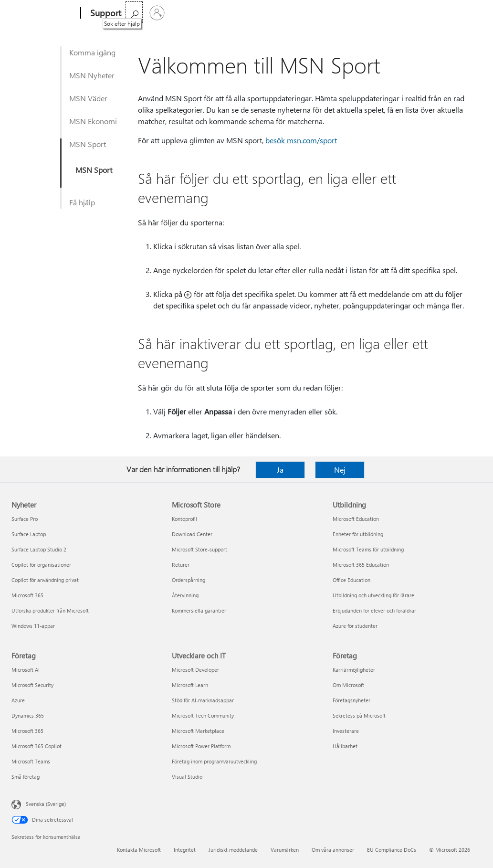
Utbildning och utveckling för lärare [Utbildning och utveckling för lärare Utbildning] (373, 595)
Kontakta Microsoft (139, 850)
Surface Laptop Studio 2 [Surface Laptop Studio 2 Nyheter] (39, 549)
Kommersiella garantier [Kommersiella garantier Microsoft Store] (199, 610)
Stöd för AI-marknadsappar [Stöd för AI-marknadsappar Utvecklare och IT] (203, 700)
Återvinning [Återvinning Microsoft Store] (185, 595)
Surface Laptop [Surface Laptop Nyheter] (29, 534)
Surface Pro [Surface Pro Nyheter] (25, 519)
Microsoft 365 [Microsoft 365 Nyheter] (27, 595)
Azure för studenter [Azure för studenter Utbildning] (355, 626)
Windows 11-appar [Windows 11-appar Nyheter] (33, 626)
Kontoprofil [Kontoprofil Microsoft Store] (184, 519)
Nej (340, 470)
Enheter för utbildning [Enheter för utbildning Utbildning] (358, 534)
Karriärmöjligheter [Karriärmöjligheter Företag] (354, 670)
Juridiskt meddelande (233, 850)
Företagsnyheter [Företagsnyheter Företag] (351, 700)
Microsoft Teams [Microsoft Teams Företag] (31, 761)
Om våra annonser (333, 850)
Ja (280, 470)
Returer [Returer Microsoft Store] (181, 565)
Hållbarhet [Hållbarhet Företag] (345, 746)
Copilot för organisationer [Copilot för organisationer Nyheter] (41, 565)
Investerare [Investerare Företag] (346, 731)
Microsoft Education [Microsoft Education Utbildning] (356, 519)
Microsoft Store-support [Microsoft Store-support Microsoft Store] (199, 549)
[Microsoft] (44, 13)
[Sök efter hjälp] (447, 12)
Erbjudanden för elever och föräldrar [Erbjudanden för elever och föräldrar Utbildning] (374, 610)
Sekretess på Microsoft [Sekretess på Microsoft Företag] (359, 715)
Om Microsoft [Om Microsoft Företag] (348, 685)
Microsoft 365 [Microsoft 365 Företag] (27, 731)
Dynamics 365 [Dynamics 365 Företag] (28, 715)
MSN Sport (88, 144)
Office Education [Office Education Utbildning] (351, 580)
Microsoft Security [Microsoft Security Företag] (32, 685)
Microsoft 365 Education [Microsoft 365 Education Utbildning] (361, 565)
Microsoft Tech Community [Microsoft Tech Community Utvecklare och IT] (203, 715)
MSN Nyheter (92, 75)
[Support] (105, 13)
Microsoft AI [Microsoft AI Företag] (26, 670)
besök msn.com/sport (301, 140)
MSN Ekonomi (93, 121)
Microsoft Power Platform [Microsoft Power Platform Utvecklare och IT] (201, 746)
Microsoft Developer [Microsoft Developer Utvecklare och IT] (195, 670)
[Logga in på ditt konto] (470, 13)
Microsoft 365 (149, 13)
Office (187, 13)
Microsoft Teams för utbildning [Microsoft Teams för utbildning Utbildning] (368, 549)
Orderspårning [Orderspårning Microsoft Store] (189, 580)
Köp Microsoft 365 (311, 13)
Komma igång (92, 52)
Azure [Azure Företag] (18, 700)
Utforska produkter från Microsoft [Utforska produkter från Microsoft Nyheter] (50, 610)
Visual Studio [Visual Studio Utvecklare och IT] (187, 777)
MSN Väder (88, 98)
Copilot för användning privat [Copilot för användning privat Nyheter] (45, 580)
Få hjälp (82, 202)
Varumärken (285, 850)
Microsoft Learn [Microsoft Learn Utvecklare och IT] (190, 685)
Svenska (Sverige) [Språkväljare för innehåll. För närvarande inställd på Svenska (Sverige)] (46, 804)
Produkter (221, 13)
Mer (258, 13)
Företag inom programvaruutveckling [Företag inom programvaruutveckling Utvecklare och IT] (214, 761)
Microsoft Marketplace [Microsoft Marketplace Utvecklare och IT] (198, 731)
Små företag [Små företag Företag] (26, 777)
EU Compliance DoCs (392, 850)
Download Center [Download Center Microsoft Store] (192, 534)
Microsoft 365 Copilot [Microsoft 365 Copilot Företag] (37, 746)
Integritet (185, 850)
